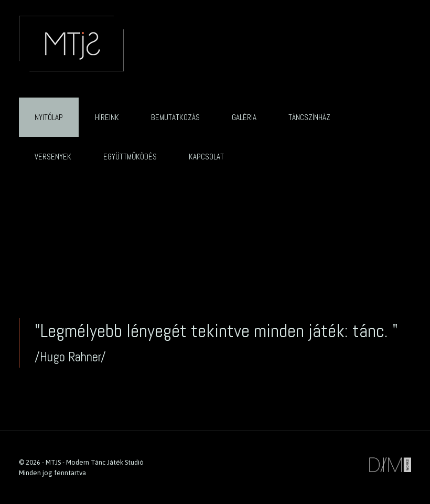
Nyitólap (49, 117)
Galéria (244, 117)
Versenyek (53, 157)
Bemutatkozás (175, 117)
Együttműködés (130, 157)
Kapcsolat (206, 157)
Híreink (107, 117)
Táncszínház (309, 117)
